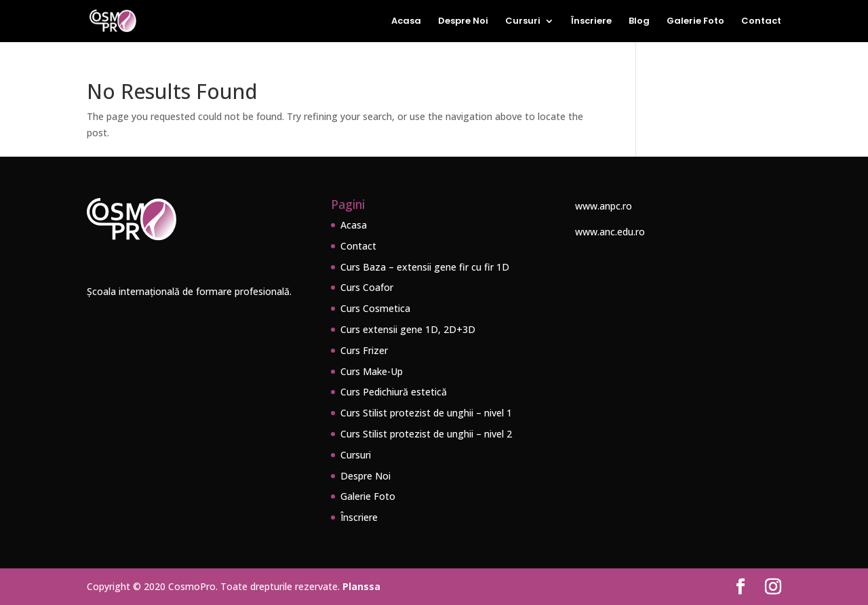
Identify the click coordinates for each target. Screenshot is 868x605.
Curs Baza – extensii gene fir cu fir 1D (425, 267)
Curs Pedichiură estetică (394, 392)
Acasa (406, 22)
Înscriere (591, 22)
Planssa (361, 586)
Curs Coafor (367, 287)
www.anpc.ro (604, 206)
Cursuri (523, 22)
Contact (761, 22)
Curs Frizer (364, 350)
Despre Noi (463, 22)
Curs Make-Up (372, 371)
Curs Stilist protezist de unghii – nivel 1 (426, 413)
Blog (639, 22)
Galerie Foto (695, 22)
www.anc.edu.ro (610, 232)
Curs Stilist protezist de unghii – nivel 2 (426, 434)
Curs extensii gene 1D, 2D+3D (408, 329)
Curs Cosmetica (375, 308)
